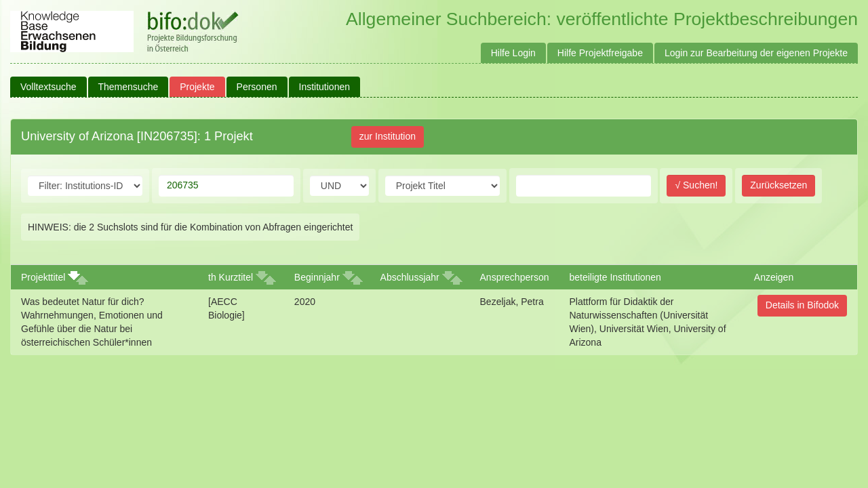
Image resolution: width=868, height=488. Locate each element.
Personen (257, 87)
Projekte (197, 87)
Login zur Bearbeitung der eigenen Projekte (756, 53)
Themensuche (129, 87)
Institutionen (325, 87)
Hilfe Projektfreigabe (600, 53)
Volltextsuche (48, 87)
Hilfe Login (513, 53)
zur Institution (388, 136)
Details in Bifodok (802, 305)
